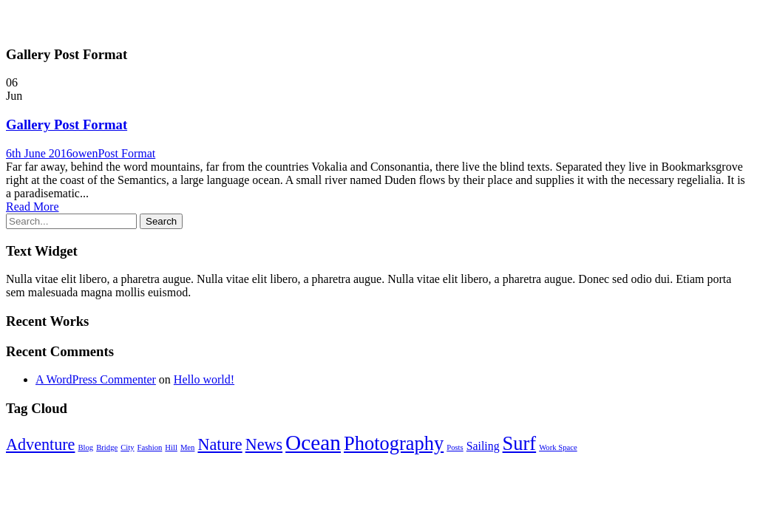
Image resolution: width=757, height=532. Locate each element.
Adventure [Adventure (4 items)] (40, 444)
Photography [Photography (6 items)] (394, 443)
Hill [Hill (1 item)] (171, 447)
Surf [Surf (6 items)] (520, 443)
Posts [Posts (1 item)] (455, 447)
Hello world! (204, 379)
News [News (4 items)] (264, 444)
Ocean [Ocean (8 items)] (313, 443)
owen (85, 153)
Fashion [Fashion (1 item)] (150, 447)
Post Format (126, 153)
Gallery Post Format (67, 125)
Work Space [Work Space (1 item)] (558, 447)
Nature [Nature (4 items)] (220, 444)
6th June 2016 (39, 153)
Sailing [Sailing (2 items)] (483, 446)
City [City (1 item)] (127, 447)
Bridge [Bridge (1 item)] (107, 447)
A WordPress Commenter (96, 379)
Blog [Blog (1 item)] (85, 447)
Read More (33, 207)
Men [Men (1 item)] (188, 447)
